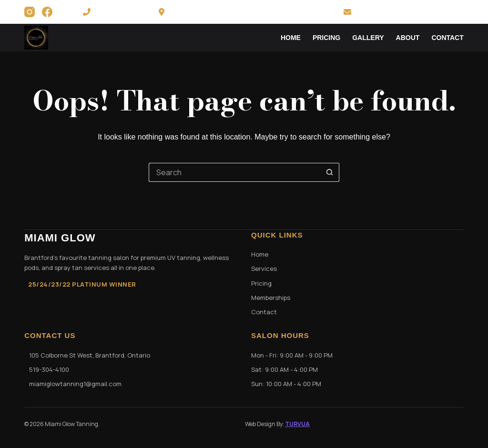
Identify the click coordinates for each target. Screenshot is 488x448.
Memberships (271, 298)
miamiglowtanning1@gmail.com (404, 12)
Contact (447, 38)
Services (264, 269)
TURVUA (297, 424)
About (408, 38)
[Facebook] (47, 12)
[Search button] (330, 172)
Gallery (368, 38)
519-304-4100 (113, 12)
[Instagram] (30, 12)
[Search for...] (234, 172)
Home (291, 38)
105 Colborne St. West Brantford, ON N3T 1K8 (243, 12)
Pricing (326, 38)
